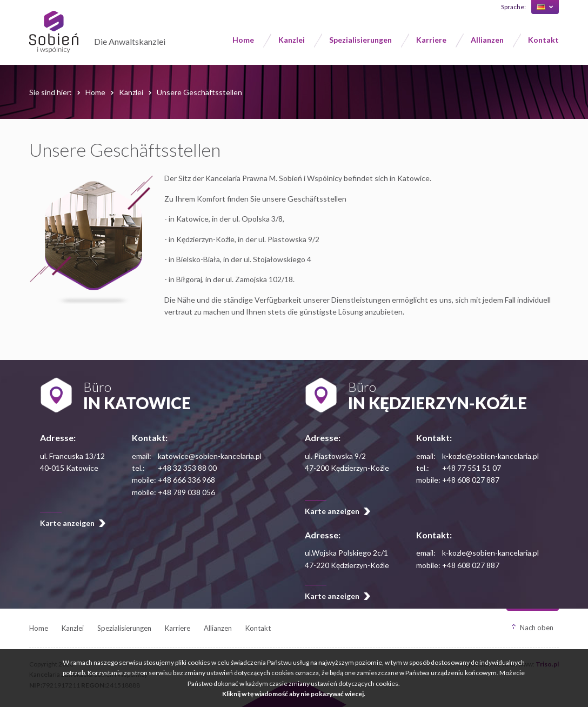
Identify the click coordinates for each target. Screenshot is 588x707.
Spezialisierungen (360, 40)
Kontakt (543, 40)
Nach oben (537, 628)
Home (243, 40)
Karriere (431, 40)
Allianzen (487, 40)
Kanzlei (292, 40)
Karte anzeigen (67, 523)
